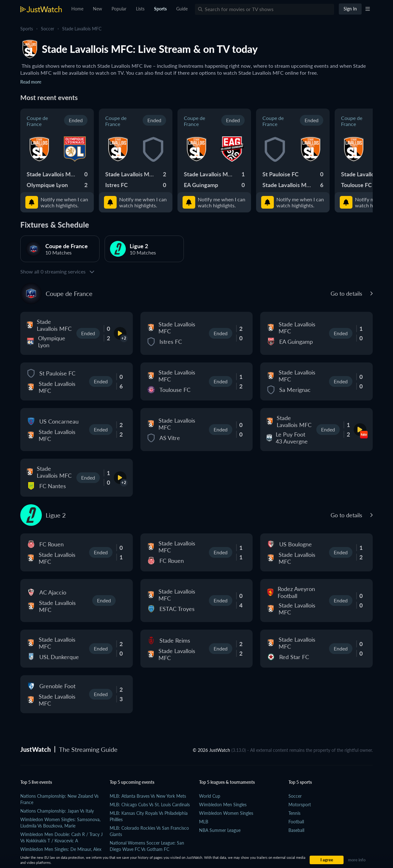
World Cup (210, 796)
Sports (27, 29)
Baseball (296, 830)
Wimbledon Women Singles (226, 813)
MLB (204, 822)
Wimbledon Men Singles (223, 805)
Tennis (294, 813)
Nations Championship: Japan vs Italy (57, 811)
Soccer (48, 29)
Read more (31, 82)
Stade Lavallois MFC (82, 29)
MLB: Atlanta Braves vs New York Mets (148, 796)
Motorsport (300, 805)
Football (296, 822)
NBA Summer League (220, 830)
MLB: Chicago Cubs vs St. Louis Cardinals (150, 805)
